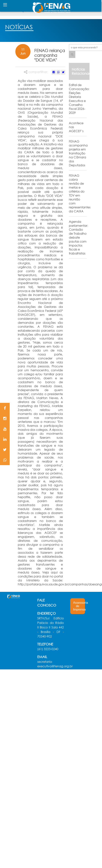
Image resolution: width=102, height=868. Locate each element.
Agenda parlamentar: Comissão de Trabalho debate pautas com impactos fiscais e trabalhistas (78, 237)
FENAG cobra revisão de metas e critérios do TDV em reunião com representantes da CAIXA (80, 193)
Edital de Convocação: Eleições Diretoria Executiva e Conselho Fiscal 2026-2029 (79, 99)
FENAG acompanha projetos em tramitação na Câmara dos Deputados (78, 153)
